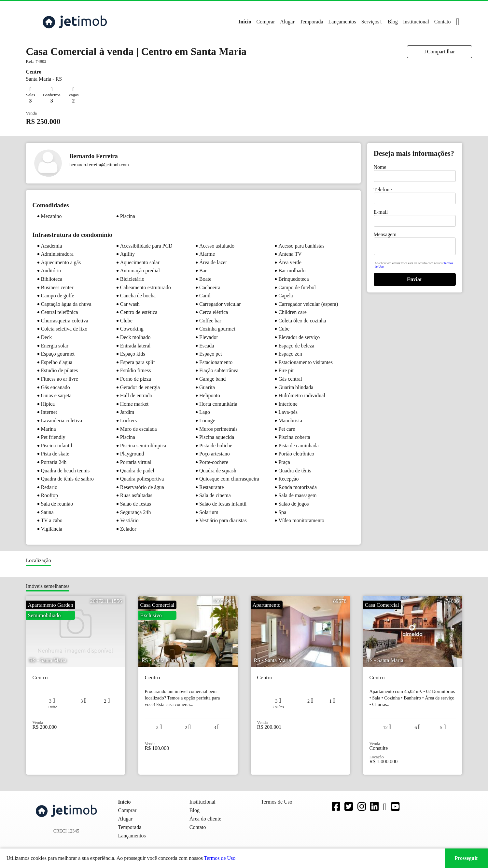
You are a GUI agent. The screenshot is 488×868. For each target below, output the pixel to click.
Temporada (312, 22)
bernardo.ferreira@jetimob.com (99, 165)
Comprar (265, 22)
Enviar (415, 279)
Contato (443, 22)
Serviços (370, 22)
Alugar (287, 22)
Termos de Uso (220, 858)
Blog (393, 22)
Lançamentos (342, 22)
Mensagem (385, 234)
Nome (380, 167)
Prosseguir (466, 858)
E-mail (381, 212)
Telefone (383, 190)
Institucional (416, 22)
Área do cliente (205, 819)
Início (245, 22)
